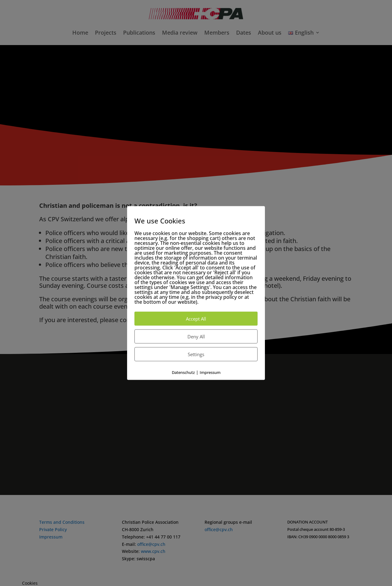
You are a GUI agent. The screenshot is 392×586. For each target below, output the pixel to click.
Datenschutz (183, 372)
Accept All (196, 319)
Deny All (196, 337)
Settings (196, 354)
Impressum (210, 372)
